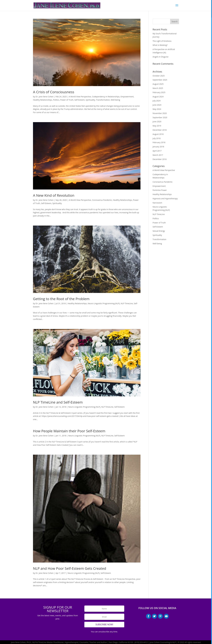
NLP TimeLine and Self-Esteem (58, 402)
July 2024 (157, 101)
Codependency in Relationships (106, 97)
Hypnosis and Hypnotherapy (165, 199)
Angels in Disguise (161, 57)
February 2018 (159, 142)
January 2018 (158, 147)
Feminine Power (160, 190)
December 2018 (160, 130)
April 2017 (157, 151)
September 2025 (160, 80)
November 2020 (160, 113)
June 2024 (157, 105)
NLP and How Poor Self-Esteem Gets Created (70, 568)
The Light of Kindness (162, 41)
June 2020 (157, 122)
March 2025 (158, 88)
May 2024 (157, 109)
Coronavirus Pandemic (102, 200)
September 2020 (160, 117)
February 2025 (159, 92)
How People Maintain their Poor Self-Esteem (69, 431)
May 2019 (157, 126)
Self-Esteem (79, 100)
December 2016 (160, 159)
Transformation (103, 100)
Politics (56, 100)
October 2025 (159, 76)
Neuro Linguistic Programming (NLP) (104, 303)
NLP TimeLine (127, 303)
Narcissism (157, 203)
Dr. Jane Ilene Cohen (44, 97)
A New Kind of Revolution (54, 195)
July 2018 (157, 138)
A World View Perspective (80, 97)
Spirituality (90, 100)
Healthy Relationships (43, 100)
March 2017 (158, 155)
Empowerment (127, 97)
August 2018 (158, 134)
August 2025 (158, 84)
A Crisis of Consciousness (54, 92)
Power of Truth (67, 100)
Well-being (115, 100)
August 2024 (158, 97)
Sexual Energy (159, 231)
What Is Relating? (160, 45)
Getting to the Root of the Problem (61, 299)
